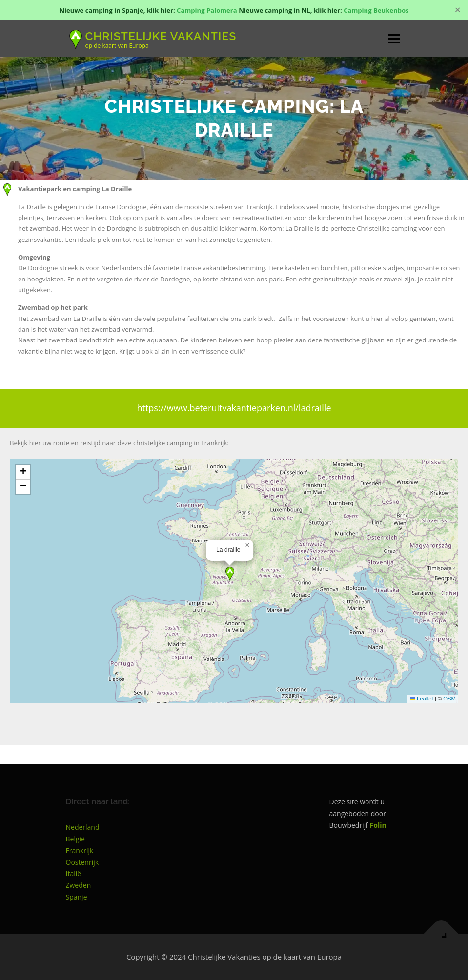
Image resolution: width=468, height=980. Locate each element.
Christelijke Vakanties (161, 35)
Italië (74, 873)
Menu (394, 39)
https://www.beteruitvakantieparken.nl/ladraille (234, 408)
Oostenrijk (82, 862)
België (75, 839)
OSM (449, 699)
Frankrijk (80, 850)
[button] (230, 574)
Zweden (79, 885)
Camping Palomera (207, 10)
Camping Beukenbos (376, 10)
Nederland (83, 827)
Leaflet (422, 699)
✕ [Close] (458, 10)
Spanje (77, 897)
